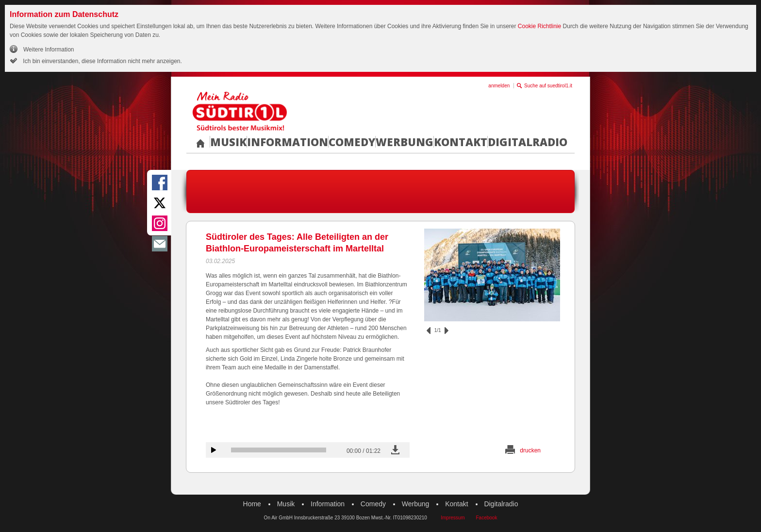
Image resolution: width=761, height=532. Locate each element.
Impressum (453, 518)
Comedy (352, 142)
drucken (530, 450)
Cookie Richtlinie (539, 26)
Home (252, 504)
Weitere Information (49, 50)
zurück (429, 331)
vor (447, 331)
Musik (228, 142)
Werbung (405, 142)
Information (288, 142)
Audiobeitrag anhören (214, 450)
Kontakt (461, 142)
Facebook (486, 518)
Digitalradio (528, 142)
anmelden (499, 86)
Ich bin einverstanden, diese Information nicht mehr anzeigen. (102, 61)
